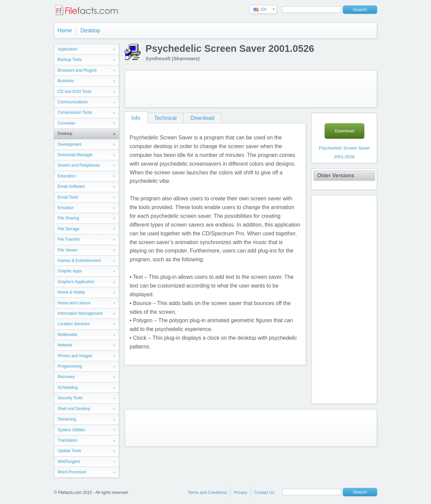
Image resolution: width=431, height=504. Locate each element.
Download (202, 118)
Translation (68, 440)
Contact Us (264, 493)
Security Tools (70, 398)
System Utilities (71, 430)
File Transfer (69, 239)
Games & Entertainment (79, 261)
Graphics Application (76, 282)
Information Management (80, 313)
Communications (73, 102)
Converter (67, 123)
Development (70, 144)
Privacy (241, 493)
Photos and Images (75, 356)
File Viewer (68, 250)
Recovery (66, 377)
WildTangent (69, 462)
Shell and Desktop (74, 409)
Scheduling (68, 388)
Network (65, 345)
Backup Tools (70, 60)
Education (67, 176)
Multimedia (67, 335)
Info (136, 118)
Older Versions (336, 176)
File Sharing (68, 218)
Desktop (90, 30)
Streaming (67, 419)
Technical (165, 118)
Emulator (66, 208)
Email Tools (68, 197)
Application (68, 49)
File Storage (69, 229)
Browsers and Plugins (77, 70)
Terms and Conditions (207, 493)
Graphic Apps (70, 271)
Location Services (74, 324)
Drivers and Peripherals (79, 165)
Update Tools (69, 451)
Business (66, 81)
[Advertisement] (251, 89)
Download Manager (75, 155)
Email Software (71, 187)
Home (65, 30)
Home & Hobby (71, 292)
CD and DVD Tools (75, 92)
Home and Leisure (74, 303)
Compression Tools (75, 112)
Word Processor (72, 472)
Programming (70, 366)
